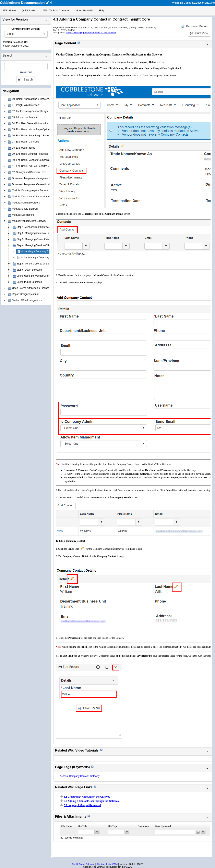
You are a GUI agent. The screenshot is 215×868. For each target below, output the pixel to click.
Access (64, 776)
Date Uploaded (163, 826)
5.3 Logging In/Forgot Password (82, 805)
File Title (82, 826)
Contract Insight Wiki (107, 864)
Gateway (95, 776)
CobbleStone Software (83, 864)
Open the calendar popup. (198, 832)
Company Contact (79, 776)
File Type (112, 826)
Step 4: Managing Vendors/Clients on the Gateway (91, 33)
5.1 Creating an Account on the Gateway (87, 797)
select (44, 34)
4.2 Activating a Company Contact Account (44, 258)
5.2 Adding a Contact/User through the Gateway (91, 801)
